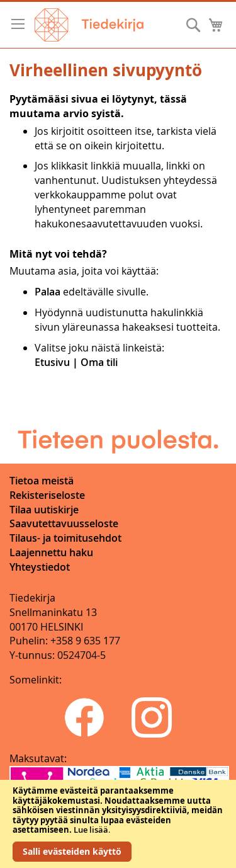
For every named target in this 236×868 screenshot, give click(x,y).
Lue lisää (91, 830)
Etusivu (52, 362)
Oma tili (99, 362)
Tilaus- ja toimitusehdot (65, 538)
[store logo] (89, 25)
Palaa (48, 292)
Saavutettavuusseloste (64, 523)
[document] (118, 824)
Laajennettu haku (51, 552)
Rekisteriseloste (47, 495)
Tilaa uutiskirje (44, 510)
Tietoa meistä (42, 481)
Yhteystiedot (40, 567)
